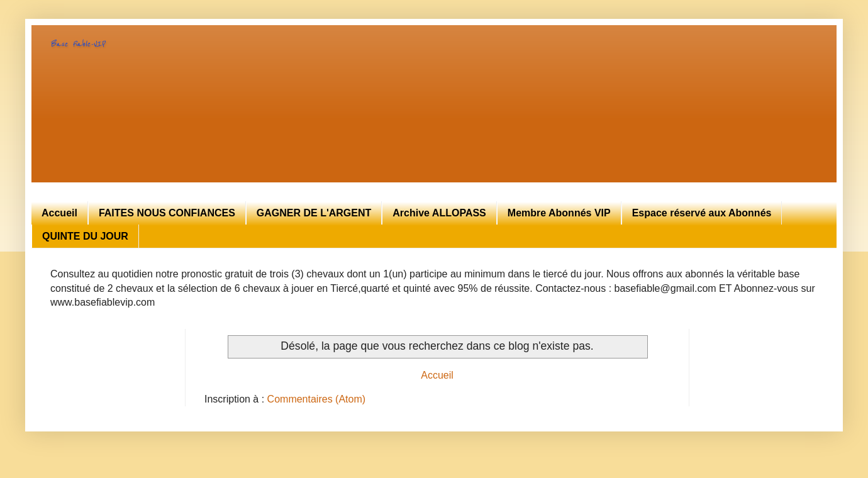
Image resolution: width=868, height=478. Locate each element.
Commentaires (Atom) (316, 399)
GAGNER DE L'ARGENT (314, 213)
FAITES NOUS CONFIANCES (167, 213)
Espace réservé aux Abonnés (702, 213)
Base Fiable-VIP (78, 44)
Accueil (59, 213)
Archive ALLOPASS (439, 213)
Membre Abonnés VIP (559, 213)
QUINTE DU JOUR (85, 236)
